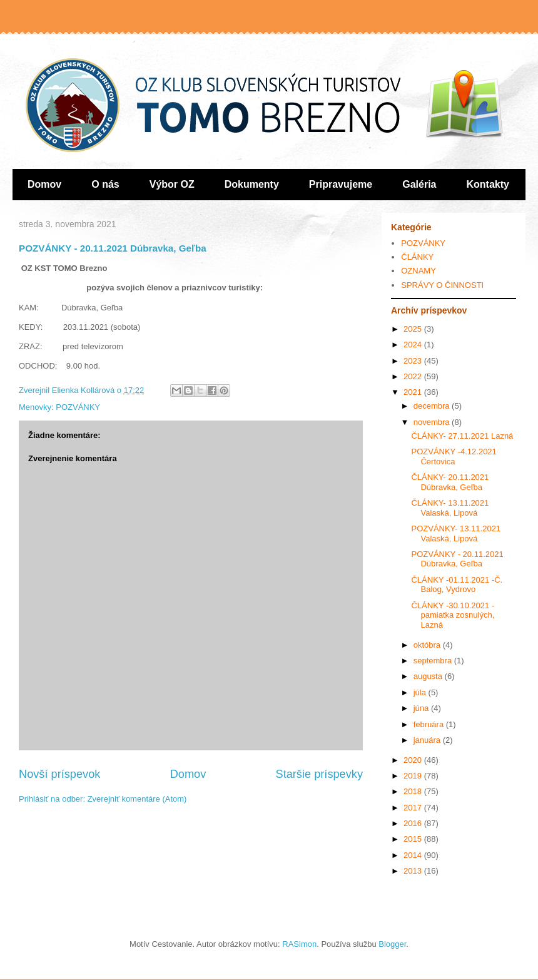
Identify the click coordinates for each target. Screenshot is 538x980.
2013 (414, 871)
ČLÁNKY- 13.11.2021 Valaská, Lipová (450, 508)
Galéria (419, 184)
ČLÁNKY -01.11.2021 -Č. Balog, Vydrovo (457, 585)
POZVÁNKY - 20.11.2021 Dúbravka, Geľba (457, 559)
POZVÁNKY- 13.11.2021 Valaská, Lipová (456, 533)
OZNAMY (419, 271)
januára (428, 740)
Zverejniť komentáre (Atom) (137, 799)
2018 (414, 791)
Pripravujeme (341, 184)
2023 (414, 361)
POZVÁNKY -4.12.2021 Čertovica (454, 457)
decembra (433, 406)
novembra (433, 422)
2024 (414, 345)
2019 (414, 776)
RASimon (299, 944)
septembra (434, 661)
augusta (429, 676)
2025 (414, 329)
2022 (414, 376)
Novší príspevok (59, 774)
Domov (44, 184)
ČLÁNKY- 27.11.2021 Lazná (462, 436)
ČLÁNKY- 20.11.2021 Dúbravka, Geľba (450, 482)
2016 (414, 823)
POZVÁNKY (78, 407)
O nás (105, 184)
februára (430, 724)
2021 (414, 392)
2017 (414, 808)
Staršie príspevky (320, 774)
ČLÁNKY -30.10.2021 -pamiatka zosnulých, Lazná (453, 615)
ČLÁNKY (417, 257)
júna (422, 708)
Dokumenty (252, 184)
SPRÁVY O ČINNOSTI (442, 285)
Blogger (392, 944)
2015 (414, 839)
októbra (428, 645)
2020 (414, 760)
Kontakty (488, 184)
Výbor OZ (172, 184)
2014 (414, 855)
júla (421, 692)
